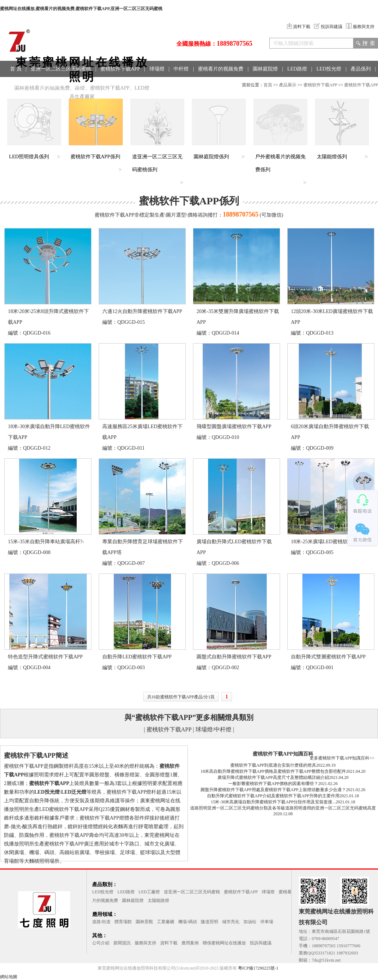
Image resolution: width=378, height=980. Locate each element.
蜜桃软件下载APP (120, 69)
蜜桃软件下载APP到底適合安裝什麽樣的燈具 (273, 765)
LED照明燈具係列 (29, 157)
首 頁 (16, 69)
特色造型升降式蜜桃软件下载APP (45, 657)
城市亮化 (231, 922)
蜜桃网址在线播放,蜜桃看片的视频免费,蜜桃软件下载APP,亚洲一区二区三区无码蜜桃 (81, 9)
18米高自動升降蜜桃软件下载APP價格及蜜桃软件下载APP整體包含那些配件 (273, 771)
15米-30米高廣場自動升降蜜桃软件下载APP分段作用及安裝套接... (273, 802)
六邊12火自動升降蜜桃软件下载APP (142, 311)
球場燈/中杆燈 (213, 729)
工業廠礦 (166, 922)
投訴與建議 (328, 27)
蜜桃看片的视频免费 (221, 69)
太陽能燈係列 (332, 157)
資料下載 (299, 27)
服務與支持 (360, 27)
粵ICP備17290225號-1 (258, 968)
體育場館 (123, 922)
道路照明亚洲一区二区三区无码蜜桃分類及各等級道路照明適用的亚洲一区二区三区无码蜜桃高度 (283, 808)
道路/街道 (101, 922)
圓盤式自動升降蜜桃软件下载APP (234, 657)
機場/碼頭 (187, 922)
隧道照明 (210, 922)
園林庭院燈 (265, 69)
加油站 (250, 922)
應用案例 (190, 943)
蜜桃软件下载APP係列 (95, 157)
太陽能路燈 (158, 900)
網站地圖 (9, 977)
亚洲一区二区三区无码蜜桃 (61, 69)
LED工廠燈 (149, 892)
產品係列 (361, 69)
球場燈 (157, 69)
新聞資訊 (122, 943)
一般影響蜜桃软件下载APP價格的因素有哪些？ (273, 784)
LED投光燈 (329, 69)
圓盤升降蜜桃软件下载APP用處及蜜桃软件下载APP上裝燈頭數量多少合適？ (273, 790)
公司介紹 (101, 943)
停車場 (267, 922)
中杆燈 (181, 69)
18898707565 (235, 44)
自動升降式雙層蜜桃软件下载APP (328, 657)
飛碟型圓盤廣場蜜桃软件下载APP (234, 427)
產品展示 (288, 85)
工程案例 (50, 85)
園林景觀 (144, 922)
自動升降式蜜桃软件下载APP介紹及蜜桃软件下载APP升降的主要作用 (273, 796)
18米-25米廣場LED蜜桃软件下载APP (332, 542)
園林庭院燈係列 (211, 157)
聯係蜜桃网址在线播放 (224, 943)
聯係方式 (79, 85)
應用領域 (20, 85)
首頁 (268, 85)
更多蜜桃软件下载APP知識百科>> (342, 758)
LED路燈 (297, 69)
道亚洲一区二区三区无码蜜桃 (192, 892)
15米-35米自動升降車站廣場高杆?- (46, 542)
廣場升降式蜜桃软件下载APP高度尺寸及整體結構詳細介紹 (273, 777)
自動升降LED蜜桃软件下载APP (137, 657)
